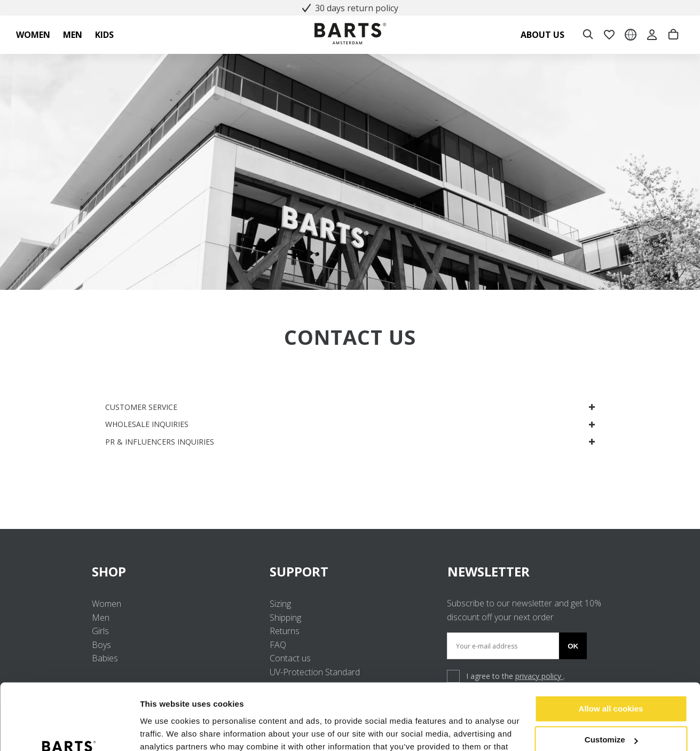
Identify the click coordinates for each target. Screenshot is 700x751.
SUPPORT (350, 571)
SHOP (172, 571)
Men (101, 618)
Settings (156, 730)
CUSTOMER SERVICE (350, 407)
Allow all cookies (611, 650)
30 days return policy (350, 8)
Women (107, 604)
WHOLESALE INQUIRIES (350, 424)
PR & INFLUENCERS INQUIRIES (350, 442)
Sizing (280, 604)
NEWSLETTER (489, 571)
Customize (611, 681)
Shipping (285, 618)
